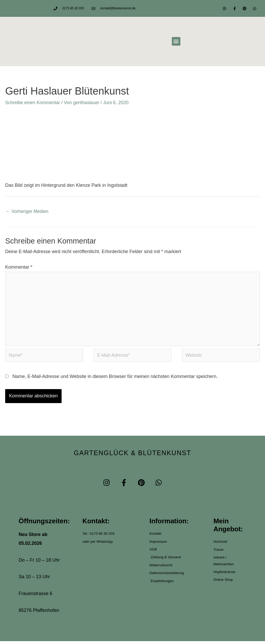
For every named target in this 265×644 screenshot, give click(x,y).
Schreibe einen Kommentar (33, 103)
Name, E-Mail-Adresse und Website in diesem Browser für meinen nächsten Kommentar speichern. (115, 379)
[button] (176, 41)
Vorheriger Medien (28, 212)
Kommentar (19, 267)
